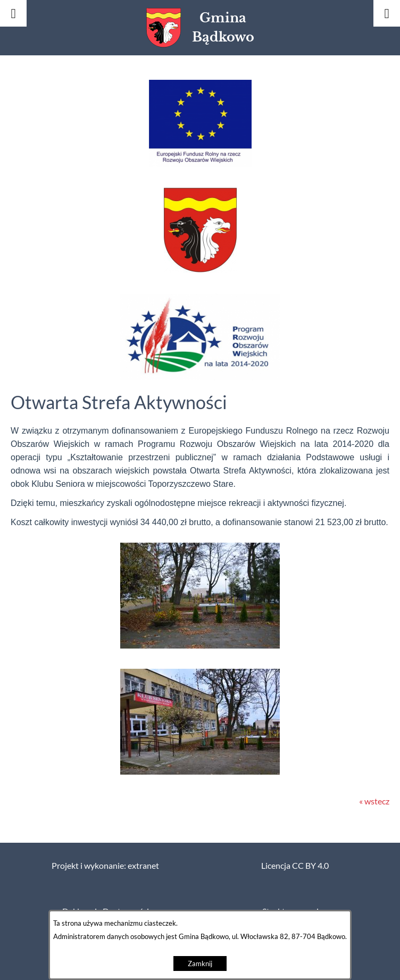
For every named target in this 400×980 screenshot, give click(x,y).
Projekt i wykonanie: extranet (105, 866)
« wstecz (374, 801)
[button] (200, 163)
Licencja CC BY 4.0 (295, 866)
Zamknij (200, 964)
